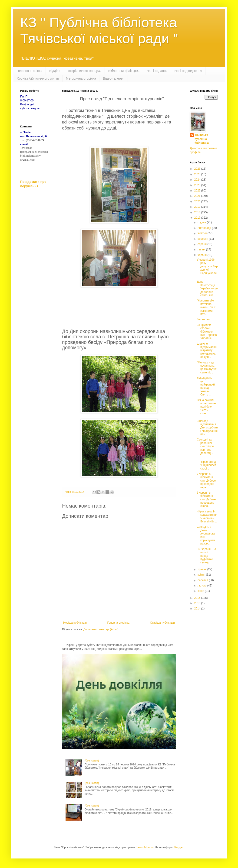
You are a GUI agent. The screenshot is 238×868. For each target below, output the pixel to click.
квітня (202, 575)
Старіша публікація (162, 623)
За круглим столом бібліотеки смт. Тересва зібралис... (207, 332)
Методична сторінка (81, 78)
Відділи (55, 71)
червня (202, 255)
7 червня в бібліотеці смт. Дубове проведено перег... (206, 481)
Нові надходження (188, 71)
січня (201, 591)
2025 (198, 174)
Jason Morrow (145, 847)
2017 (198, 218)
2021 (198, 196)
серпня (202, 244)
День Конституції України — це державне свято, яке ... (207, 288)
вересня (203, 239)
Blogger (179, 847)
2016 (198, 598)
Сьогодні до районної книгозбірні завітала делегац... (206, 446)
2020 (198, 201)
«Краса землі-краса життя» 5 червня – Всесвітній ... (207, 517)
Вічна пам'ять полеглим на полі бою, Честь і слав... (207, 407)
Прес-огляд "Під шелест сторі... (206, 463)
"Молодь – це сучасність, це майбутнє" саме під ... (207, 368)
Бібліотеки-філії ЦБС (124, 71)
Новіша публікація (75, 623)
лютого (202, 586)
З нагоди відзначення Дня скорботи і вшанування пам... (207, 428)
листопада (205, 228)
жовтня (203, 233)
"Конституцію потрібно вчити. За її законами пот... (206, 307)
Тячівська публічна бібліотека (202, 139)
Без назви (203, 319)
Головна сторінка (29, 71)
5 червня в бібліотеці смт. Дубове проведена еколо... (206, 499)
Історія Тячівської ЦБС (84, 71)
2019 (198, 207)
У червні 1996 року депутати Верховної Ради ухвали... (207, 268)
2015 (198, 603)
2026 (198, 169)
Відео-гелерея (114, 78)
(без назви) (92, 761)
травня (202, 569)
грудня (202, 222)
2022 (198, 191)
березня (203, 580)
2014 (198, 609)
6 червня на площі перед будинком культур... (207, 556)
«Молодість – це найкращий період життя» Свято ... (206, 386)
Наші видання (157, 71)
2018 (198, 212)
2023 (198, 185)
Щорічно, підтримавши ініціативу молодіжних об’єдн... (207, 350)
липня (202, 249)
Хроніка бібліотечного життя (38, 78)
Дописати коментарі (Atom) (101, 629)
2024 (198, 180)
